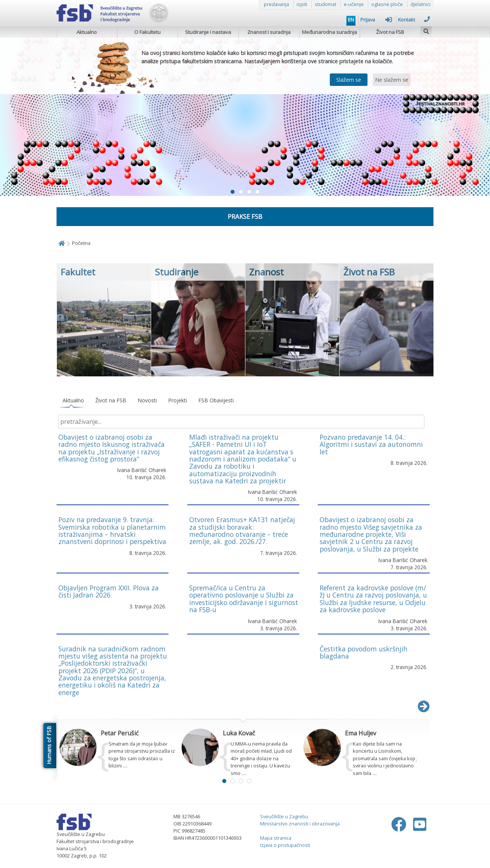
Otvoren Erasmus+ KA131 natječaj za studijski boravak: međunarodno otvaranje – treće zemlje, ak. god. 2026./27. (242, 530)
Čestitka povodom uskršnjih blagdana (364, 652)
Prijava (376, 20)
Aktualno (87, 32)
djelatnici (420, 4)
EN (351, 20)
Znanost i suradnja (269, 32)
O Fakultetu (147, 32)
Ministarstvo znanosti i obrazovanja (300, 824)
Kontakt (414, 20)
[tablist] (243, 401)
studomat (325, 4)
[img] (426, 30)
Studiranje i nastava (208, 32)
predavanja (276, 4)
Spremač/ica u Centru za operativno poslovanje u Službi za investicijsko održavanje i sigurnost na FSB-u (244, 599)
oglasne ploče (387, 4)
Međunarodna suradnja (329, 32)
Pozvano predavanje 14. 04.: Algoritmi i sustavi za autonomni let (371, 444)
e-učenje (354, 4)
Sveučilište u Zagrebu (284, 816)
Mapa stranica (276, 838)
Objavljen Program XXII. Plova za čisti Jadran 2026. (109, 591)
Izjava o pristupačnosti (285, 845)
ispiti (302, 4)
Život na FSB (390, 32)
